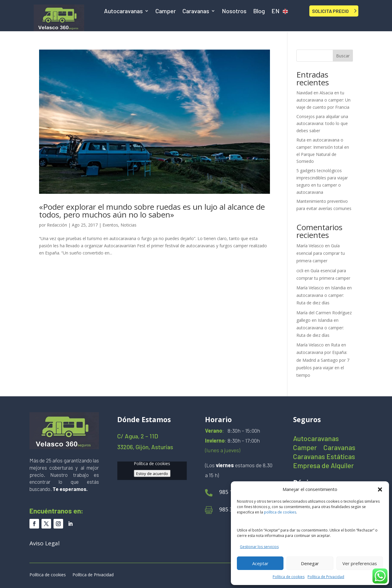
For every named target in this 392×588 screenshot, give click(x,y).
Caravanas (196, 12)
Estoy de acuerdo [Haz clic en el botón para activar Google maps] (152, 473)
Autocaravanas (123, 12)
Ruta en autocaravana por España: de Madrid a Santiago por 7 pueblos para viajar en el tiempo (323, 360)
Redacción (57, 225)
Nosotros (234, 12)
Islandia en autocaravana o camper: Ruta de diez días (324, 295)
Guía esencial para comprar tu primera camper (321, 253)
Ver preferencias (360, 563)
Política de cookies (289, 577)
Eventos (110, 225)
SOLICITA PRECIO (330, 11)
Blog (259, 12)
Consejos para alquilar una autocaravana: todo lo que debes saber (322, 124)
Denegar (310, 563)
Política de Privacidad (326, 577)
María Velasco (310, 246)
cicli (300, 271)
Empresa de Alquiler (323, 466)
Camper (166, 12)
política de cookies (280, 512)
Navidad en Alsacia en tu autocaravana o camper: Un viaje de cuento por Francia (323, 100)
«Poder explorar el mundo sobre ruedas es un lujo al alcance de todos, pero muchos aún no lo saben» (152, 211)
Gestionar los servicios (259, 547)
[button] (380, 489)
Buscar (343, 56)
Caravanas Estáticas (324, 457)
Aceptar (260, 563)
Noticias (129, 225)
